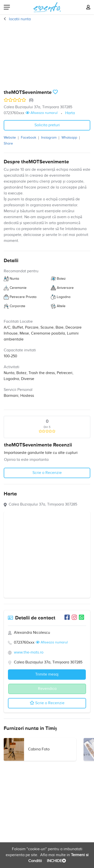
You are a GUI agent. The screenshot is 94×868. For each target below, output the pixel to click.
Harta (70, 113)
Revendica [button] (47, 689)
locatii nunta (19, 19)
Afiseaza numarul (42, 113)
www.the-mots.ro (29, 652)
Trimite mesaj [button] (47, 674)
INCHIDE (56, 861)
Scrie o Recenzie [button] (47, 473)
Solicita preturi (47, 125)
